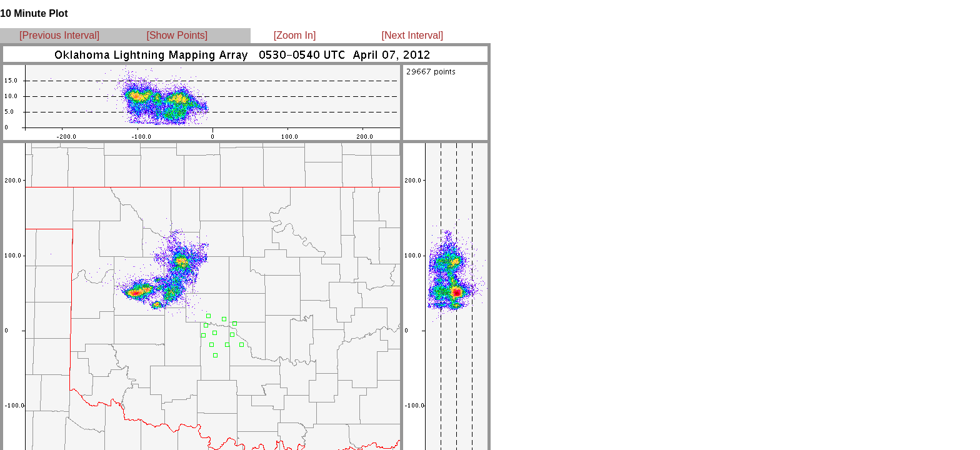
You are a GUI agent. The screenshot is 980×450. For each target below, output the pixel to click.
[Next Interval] (413, 35)
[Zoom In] (295, 35)
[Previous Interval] (59, 35)
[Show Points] (177, 35)
